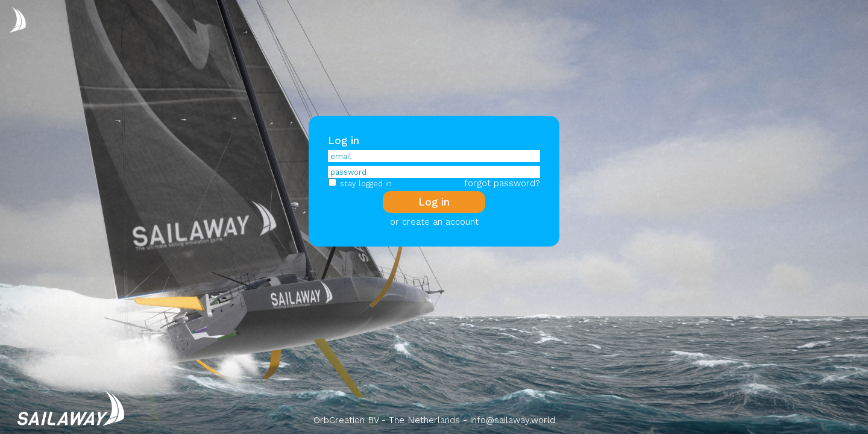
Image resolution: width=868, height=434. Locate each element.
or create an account (434, 222)
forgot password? (502, 183)
